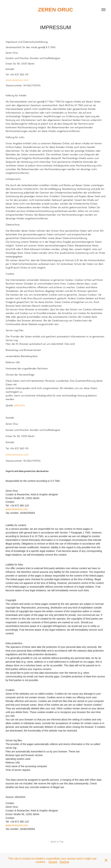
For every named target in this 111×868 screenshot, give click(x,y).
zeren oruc (56, 10)
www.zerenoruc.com (17, 80)
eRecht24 (19, 405)
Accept (53, 862)
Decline (64, 862)
